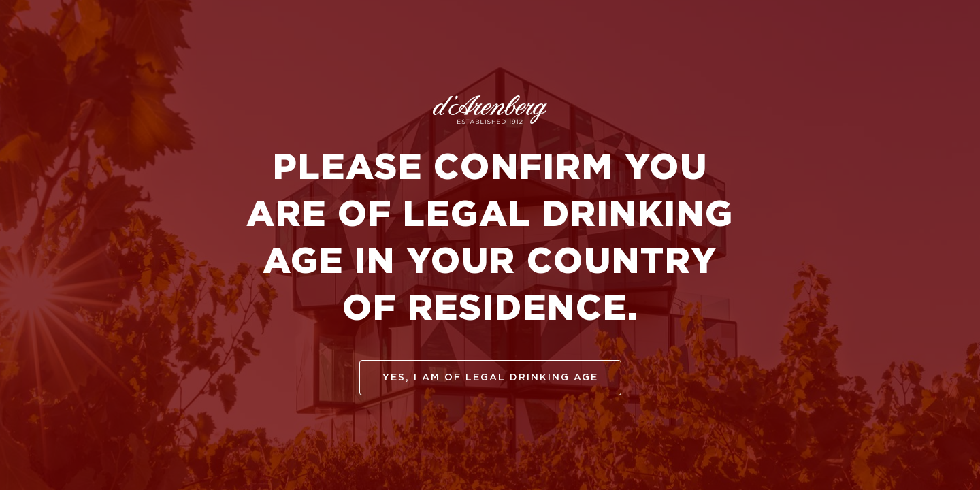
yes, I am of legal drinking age (490, 378)
